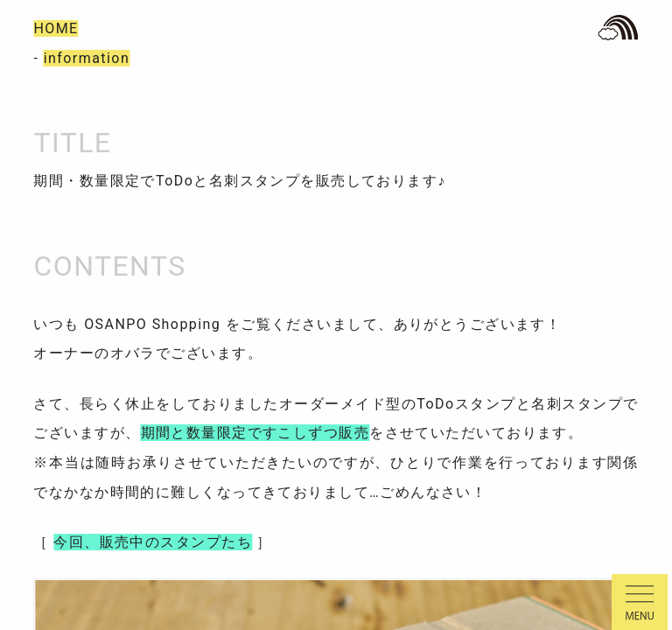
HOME (56, 28)
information (87, 58)
